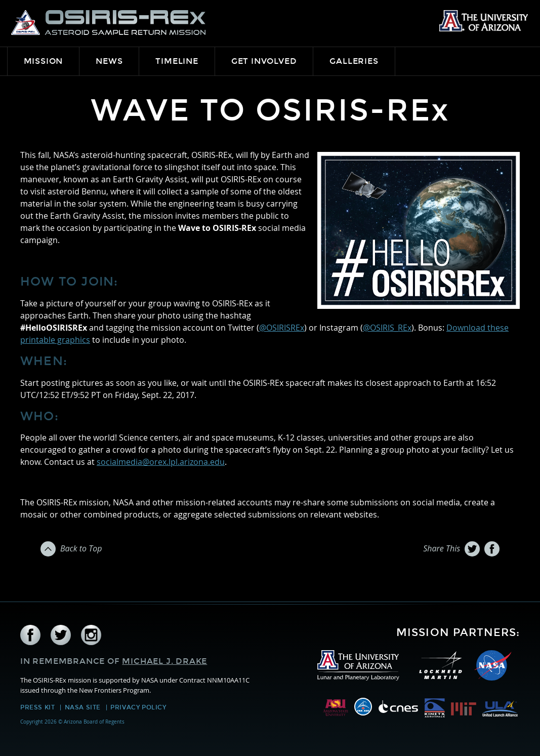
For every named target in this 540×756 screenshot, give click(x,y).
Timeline (177, 61)
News (109, 61)
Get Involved (264, 61)
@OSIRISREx (282, 328)
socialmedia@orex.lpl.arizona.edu (161, 462)
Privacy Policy (138, 707)
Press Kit (37, 707)
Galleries (354, 61)
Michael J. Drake (164, 661)
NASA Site (83, 707)
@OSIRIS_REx (387, 328)
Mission (44, 61)
